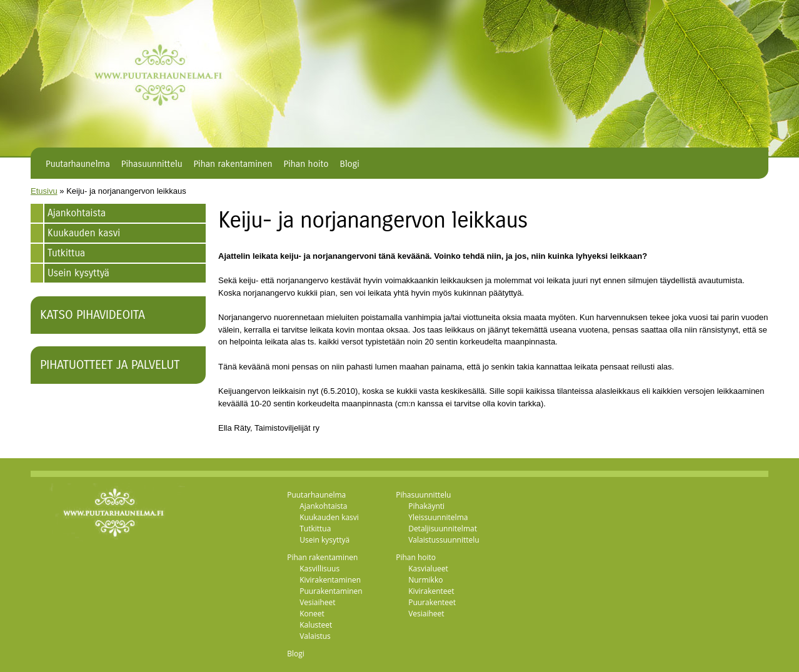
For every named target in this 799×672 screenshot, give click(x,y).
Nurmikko (425, 580)
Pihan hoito (306, 164)
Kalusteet (316, 625)
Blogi (350, 164)
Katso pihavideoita (93, 315)
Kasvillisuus (319, 569)
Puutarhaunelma (78, 164)
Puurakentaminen (331, 591)
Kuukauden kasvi (84, 233)
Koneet (312, 614)
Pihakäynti (426, 506)
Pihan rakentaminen (233, 164)
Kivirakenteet (431, 591)
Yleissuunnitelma (438, 517)
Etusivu (44, 191)
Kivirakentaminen (330, 580)
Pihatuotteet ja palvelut (110, 365)
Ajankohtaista (77, 213)
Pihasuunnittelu (152, 164)
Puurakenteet (432, 602)
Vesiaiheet (317, 602)
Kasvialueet (428, 569)
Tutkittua (66, 253)
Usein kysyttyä (78, 273)
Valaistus (315, 636)
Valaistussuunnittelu (444, 540)
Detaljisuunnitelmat (443, 529)
